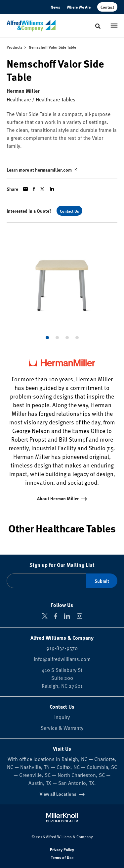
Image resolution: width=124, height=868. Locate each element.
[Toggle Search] (98, 26)
